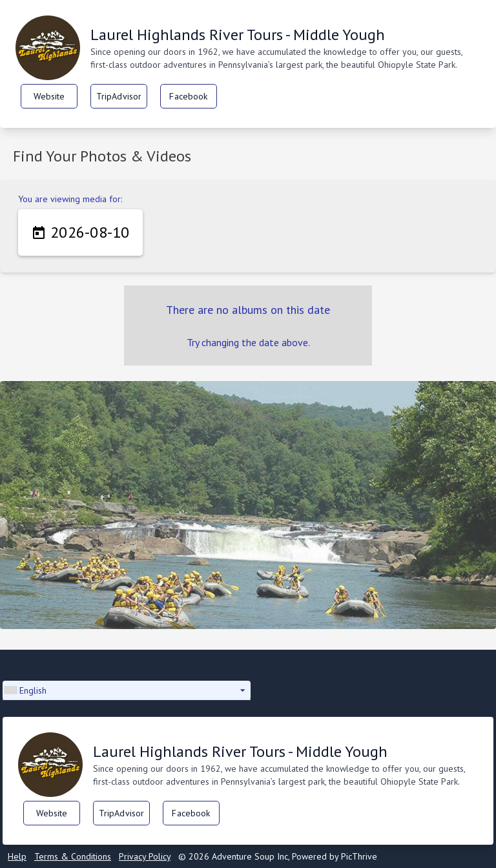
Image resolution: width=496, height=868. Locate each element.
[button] (127, 690)
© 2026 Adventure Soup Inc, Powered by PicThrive (278, 856)
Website (49, 96)
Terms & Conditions (73, 856)
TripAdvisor (119, 96)
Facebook (188, 96)
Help (17, 856)
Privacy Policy (145, 856)
